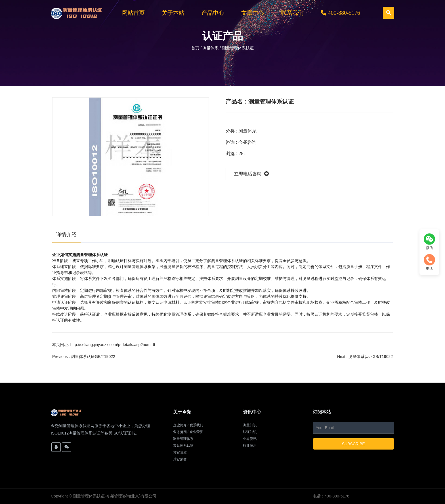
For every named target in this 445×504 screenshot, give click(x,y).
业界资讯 (250, 439)
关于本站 (173, 13)
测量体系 (211, 48)
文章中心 (253, 13)
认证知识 (250, 432)
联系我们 (292, 13)
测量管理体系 (183, 439)
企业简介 (180, 425)
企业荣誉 (196, 432)
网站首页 (133, 13)
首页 (196, 48)
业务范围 (180, 432)
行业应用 (250, 446)
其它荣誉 (180, 459)
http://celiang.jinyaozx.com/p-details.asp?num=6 (113, 345)
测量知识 (250, 425)
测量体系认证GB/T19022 (93, 357)
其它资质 (180, 452)
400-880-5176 (340, 13)
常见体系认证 (183, 446)
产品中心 (213, 13)
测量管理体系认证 (89, 496)
